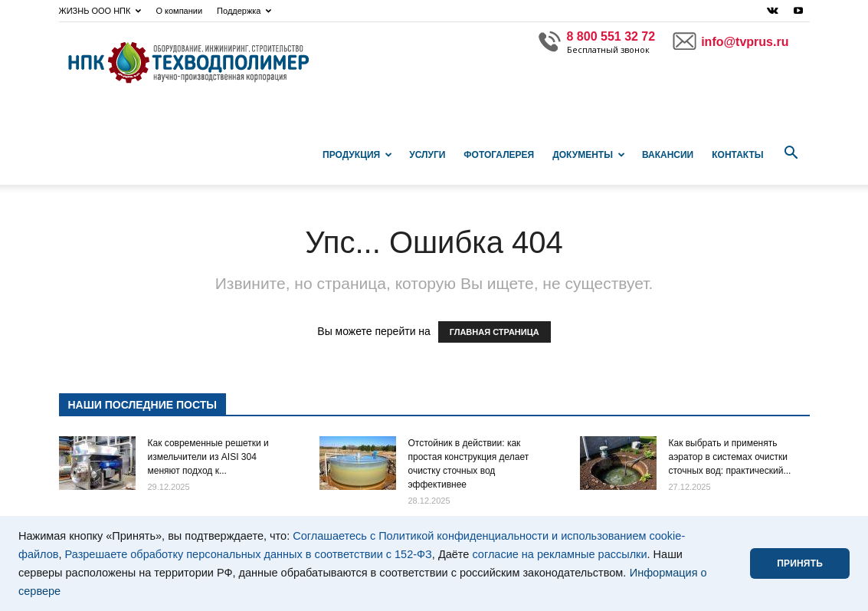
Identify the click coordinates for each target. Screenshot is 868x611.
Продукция (357, 155)
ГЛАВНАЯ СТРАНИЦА (495, 332)
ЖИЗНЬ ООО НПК (100, 11)
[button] (791, 153)
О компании (179, 11)
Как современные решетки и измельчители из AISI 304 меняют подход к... (208, 457)
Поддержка (244, 11)
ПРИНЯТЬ (800, 563)
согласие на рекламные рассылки (559, 554)
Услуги (427, 155)
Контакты (737, 155)
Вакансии (668, 155)
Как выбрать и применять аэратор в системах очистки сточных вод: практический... (730, 457)
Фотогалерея (499, 155)
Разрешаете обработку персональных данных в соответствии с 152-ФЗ (249, 554)
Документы (589, 155)
